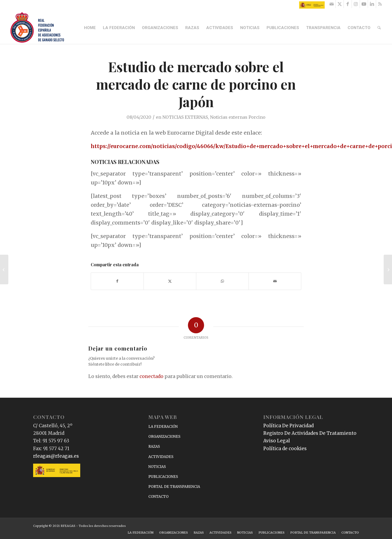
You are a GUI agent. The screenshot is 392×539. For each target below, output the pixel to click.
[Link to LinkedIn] (372, 4)
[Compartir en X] (170, 281)
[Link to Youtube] (364, 4)
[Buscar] (379, 28)
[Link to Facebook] (348, 4)
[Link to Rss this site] (380, 4)
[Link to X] (340, 4)
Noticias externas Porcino (238, 117)
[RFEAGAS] (37, 28)
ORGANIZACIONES (164, 437)
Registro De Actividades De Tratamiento (310, 433)
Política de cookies (285, 449)
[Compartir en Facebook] (117, 281)
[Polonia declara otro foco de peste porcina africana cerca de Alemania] (4, 269)
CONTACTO (158, 497)
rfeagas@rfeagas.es (56, 456)
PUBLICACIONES (163, 477)
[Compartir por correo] (275, 281)
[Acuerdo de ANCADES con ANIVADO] (388, 269)
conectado (151, 376)
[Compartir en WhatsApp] (222, 281)
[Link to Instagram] (356, 4)
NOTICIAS (157, 467)
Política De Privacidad (288, 426)
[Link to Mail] (332, 4)
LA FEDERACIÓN (163, 427)
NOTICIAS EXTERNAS (185, 117)
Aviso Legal (277, 441)
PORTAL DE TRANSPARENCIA (174, 487)
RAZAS (154, 447)
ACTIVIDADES (161, 457)
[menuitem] (90, 28)
